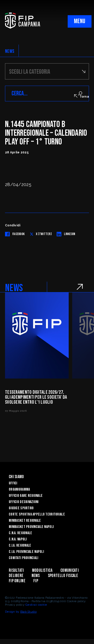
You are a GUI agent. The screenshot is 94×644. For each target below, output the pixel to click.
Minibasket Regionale (25, 521)
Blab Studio (28, 612)
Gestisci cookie (36, 605)
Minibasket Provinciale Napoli (31, 527)
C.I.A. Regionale (20, 546)
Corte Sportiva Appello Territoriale (37, 514)
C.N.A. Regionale (20, 533)
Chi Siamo (16, 477)
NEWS (10, 51)
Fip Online (17, 581)
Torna (82, 96)
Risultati (16, 570)
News (36, 576)
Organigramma (19, 489)
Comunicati (70, 570)
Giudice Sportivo (21, 508)
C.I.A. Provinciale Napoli (26, 552)
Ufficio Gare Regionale (26, 496)
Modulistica (42, 570)
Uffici (13, 483)
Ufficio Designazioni (24, 502)
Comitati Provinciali (24, 558)
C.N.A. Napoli (18, 539)
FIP (36, 581)
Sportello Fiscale (63, 576)
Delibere (16, 576)
